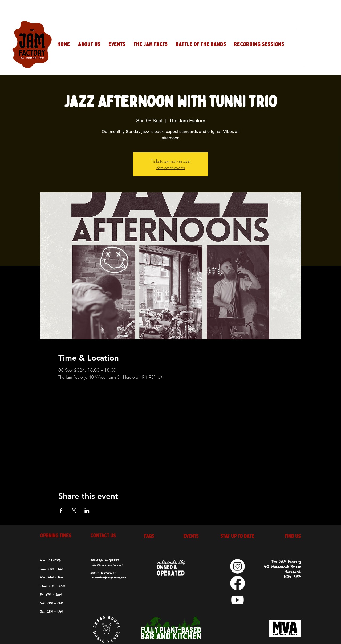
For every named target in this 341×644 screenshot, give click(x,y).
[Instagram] (304, 28)
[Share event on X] (74, 511)
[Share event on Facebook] (61, 511)
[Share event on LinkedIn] (87, 511)
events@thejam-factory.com (109, 578)
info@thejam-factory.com (107, 565)
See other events (171, 168)
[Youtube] (304, 61)
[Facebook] (304, 45)
